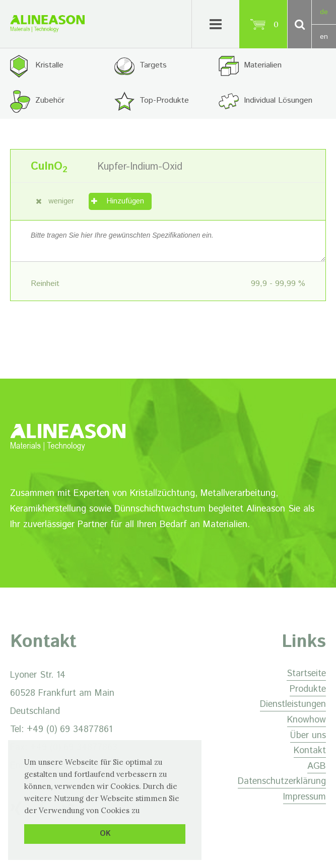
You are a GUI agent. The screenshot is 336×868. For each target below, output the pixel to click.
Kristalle (49, 65)
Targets (153, 65)
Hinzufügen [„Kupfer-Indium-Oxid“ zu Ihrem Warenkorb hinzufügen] (125, 201)
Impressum (305, 797)
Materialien (263, 65)
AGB (317, 766)
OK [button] (105, 834)
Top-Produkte (164, 100)
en (324, 37)
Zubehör (50, 100)
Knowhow (307, 720)
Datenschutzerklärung (282, 781)
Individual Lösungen (278, 100)
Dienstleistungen (293, 704)
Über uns (308, 736)
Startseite (306, 674)
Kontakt (310, 751)
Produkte (308, 689)
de (324, 12)
